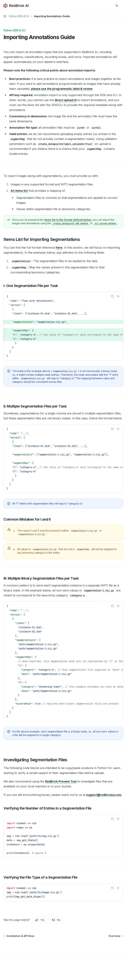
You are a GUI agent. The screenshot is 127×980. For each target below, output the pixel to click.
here (59, 248)
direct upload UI (66, 100)
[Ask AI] (118, 296)
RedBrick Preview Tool (61, 781)
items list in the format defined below (68, 220)
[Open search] (110, 6)
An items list (19, 191)
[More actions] (122, 6)
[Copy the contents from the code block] (112, 296)
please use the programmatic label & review (62, 89)
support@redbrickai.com (104, 795)
